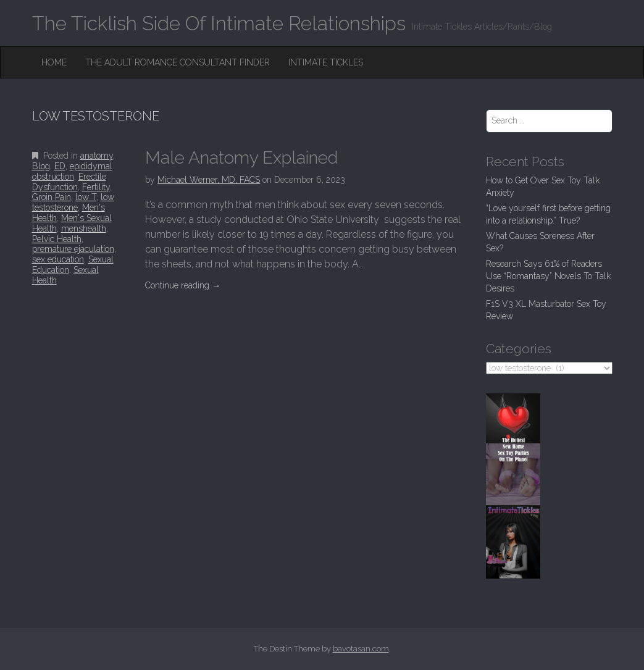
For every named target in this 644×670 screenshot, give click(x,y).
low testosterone (73, 202)
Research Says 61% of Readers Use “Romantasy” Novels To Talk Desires (548, 276)
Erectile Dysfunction (69, 182)
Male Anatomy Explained (241, 158)
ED (60, 166)
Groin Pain (52, 197)
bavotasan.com (361, 649)
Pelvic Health (57, 239)
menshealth (84, 228)
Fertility (96, 187)
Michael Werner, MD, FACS (209, 180)
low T (86, 197)
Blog (41, 166)
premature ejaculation (73, 249)
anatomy (97, 156)
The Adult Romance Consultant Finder (178, 62)
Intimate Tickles (326, 62)
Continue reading (183, 285)
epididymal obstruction (72, 171)
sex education (58, 259)
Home (54, 62)
